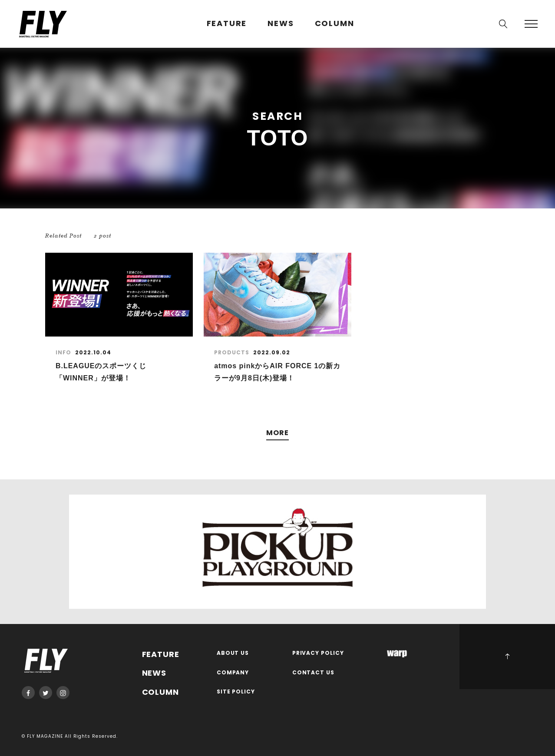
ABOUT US (233, 653)
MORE (277, 433)
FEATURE (227, 24)
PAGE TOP (507, 657)
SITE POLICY (236, 692)
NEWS (281, 24)
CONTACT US (314, 673)
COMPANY (233, 673)
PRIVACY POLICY (318, 653)
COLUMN (335, 24)
